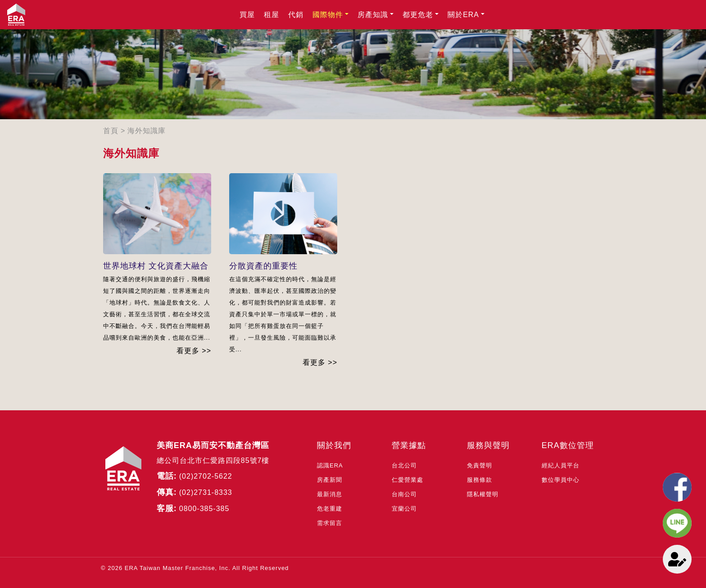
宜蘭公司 (404, 509)
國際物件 (328, 15)
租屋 (272, 15)
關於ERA (463, 15)
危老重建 (330, 509)
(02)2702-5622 (206, 476)
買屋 (247, 15)
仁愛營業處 (407, 480)
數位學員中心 (561, 480)
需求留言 (330, 523)
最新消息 (330, 494)
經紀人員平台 (561, 465)
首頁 (111, 131)
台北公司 (404, 465)
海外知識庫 (147, 131)
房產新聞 (330, 480)
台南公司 (404, 494)
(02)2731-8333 (206, 492)
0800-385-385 (204, 509)
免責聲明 (480, 465)
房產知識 (373, 15)
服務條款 (480, 480)
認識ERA (330, 465)
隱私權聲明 (483, 494)
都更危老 (418, 15)
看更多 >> (194, 351)
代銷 (296, 15)
